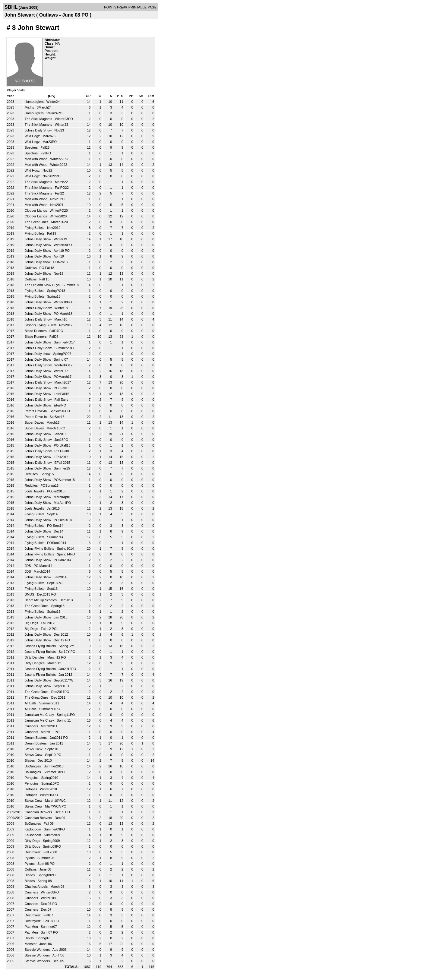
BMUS (30, 594)
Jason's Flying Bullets (41, 325)
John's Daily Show (39, 130)
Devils (30, 938)
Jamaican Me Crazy (40, 715)
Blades (30, 760)
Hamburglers (35, 102)
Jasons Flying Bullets (41, 646)
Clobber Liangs (36, 210)
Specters (32, 147)
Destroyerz (33, 852)
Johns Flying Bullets (40, 548)
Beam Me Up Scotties (41, 600)
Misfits (30, 107)
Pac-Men (32, 927)
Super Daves (35, 422)
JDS (28, 566)
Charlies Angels (37, 887)
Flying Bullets (35, 228)
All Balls (31, 703)
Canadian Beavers (39, 812)
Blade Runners (36, 331)
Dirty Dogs (33, 841)
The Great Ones (37, 222)
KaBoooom (33, 829)
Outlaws (31, 268)
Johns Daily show (38, 262)
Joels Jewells (35, 491)
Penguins (32, 778)
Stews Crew (34, 749)
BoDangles (33, 766)
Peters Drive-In (36, 411)
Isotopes (32, 789)
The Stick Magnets (39, 119)
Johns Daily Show (38, 239)
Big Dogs (32, 623)
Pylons (30, 858)
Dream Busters (36, 738)
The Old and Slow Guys (43, 285)
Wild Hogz (33, 136)
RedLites (32, 474)
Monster (31, 944)
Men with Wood (37, 159)
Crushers (32, 726)
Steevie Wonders (38, 950)
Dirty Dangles (35, 657)
